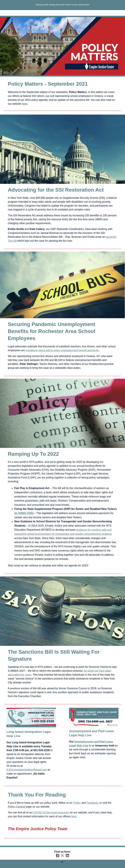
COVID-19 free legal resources (51, 813)
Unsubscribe (53, 862)
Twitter (77, 803)
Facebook (92, 803)
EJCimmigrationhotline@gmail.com (27, 770)
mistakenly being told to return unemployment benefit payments (62, 350)
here (74, 816)
